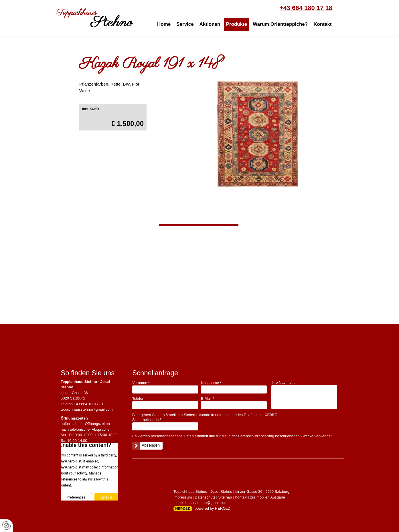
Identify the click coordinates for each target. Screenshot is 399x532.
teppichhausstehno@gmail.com (87, 409)
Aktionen (210, 24)
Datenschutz (205, 497)
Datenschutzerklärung (256, 436)
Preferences (76, 497)
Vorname (141, 383)
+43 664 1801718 (88, 404)
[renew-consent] (6, 526)
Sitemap (225, 497)
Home (164, 24)
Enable (107, 497)
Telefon (138, 398)
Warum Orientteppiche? (280, 24)
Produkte (236, 24)
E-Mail (208, 398)
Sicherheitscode (147, 420)
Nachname (211, 383)
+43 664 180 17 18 (306, 8)
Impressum (183, 497)
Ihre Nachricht (283, 382)
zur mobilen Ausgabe (267, 497)
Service (185, 24)
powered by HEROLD (213, 508)
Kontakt (322, 24)
